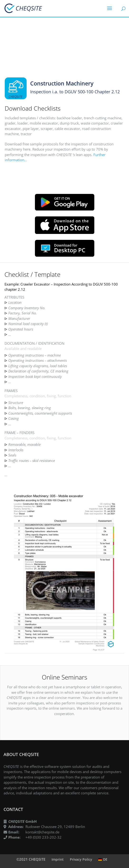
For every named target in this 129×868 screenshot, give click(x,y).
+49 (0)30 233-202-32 (43, 837)
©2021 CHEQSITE (31, 859)
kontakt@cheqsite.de (42, 832)
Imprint (58, 859)
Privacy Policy (81, 859)
